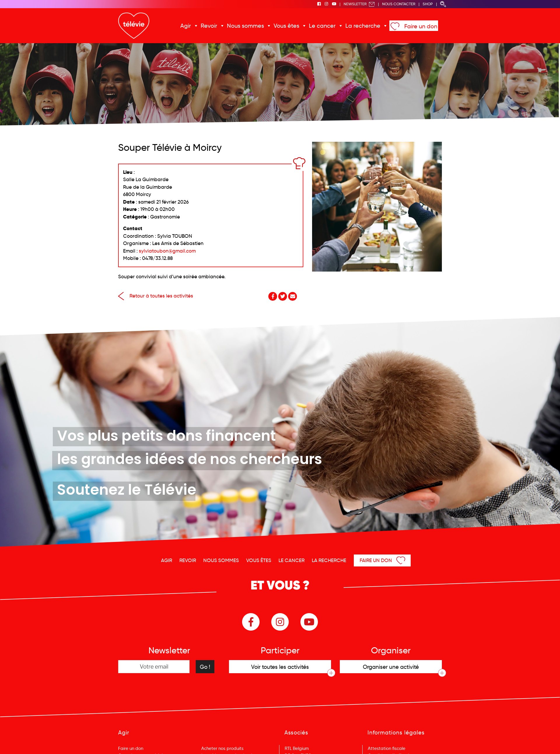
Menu (526, 742)
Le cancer (322, 26)
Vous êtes (288, 26)
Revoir (213, 26)
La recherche (359, 26)
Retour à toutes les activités (156, 296)
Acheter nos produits (222, 748)
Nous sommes (248, 26)
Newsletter (359, 4)
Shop (428, 4)
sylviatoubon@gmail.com (167, 251)
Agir (191, 26)
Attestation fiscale (387, 748)
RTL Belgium (297, 748)
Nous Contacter (399, 4)
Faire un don (415, 26)
